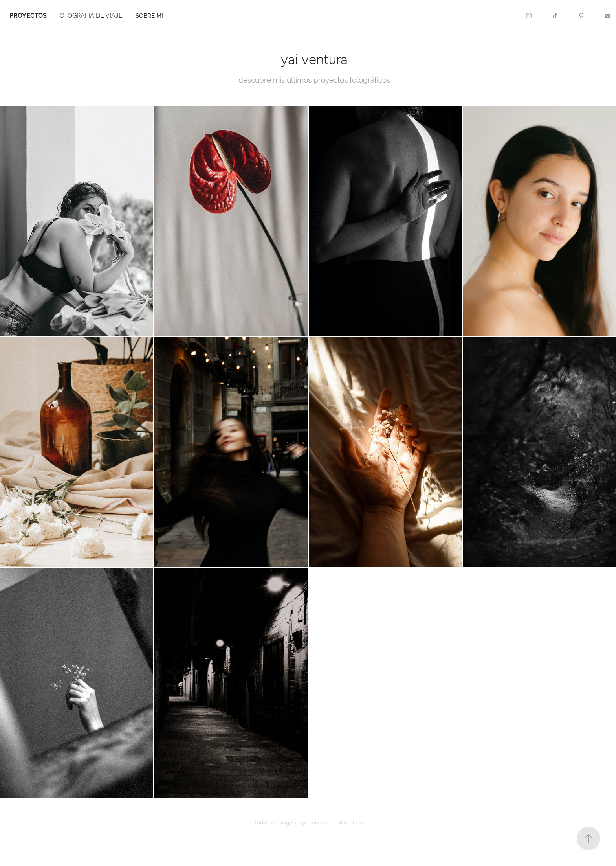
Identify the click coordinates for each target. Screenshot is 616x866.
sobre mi (149, 16)
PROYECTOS (28, 16)
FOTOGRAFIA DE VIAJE (89, 16)
